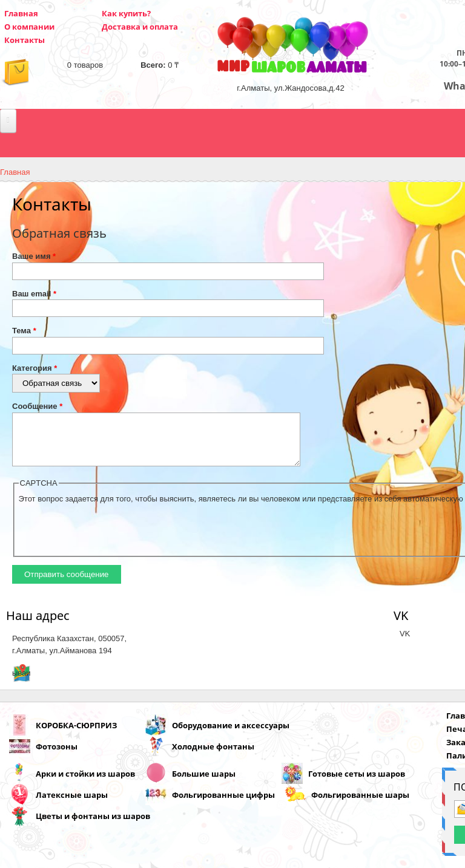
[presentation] (111, 538)
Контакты (25, 40)
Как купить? (126, 13)
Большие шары (204, 783)
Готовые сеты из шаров (357, 783)
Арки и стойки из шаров (85, 783)
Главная (21, 13)
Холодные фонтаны (213, 755)
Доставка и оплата (140, 27)
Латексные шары (72, 804)
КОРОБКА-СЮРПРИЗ (76, 734)
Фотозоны (57, 755)
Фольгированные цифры (223, 804)
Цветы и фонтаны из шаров (93, 825)
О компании (29, 27)
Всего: (153, 65)
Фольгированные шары (360, 804)
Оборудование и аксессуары (231, 734)
